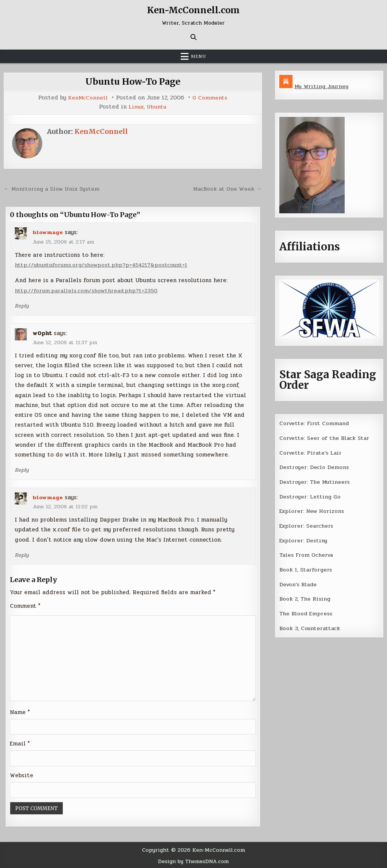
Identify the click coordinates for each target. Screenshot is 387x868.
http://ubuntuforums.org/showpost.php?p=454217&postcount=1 (104, 264)
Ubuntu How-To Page (133, 82)
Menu (198, 56)
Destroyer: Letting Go (310, 495)
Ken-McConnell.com (193, 10)
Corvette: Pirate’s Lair (311, 452)
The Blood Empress (306, 611)
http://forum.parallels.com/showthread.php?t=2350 (88, 289)
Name (20, 711)
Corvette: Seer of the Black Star (325, 438)
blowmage (48, 231)
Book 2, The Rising (305, 596)
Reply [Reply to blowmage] (22, 304)
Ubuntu (157, 106)
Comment (25, 604)
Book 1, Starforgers (306, 568)
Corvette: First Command (315, 423)
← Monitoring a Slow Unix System (53, 188)
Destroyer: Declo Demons (314, 466)
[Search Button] (193, 37)
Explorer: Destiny (304, 539)
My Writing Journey (322, 86)
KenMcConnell (88, 98)
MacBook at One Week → (227, 188)
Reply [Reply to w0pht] (22, 469)
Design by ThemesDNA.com (193, 860)
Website (22, 774)
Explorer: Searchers (307, 524)
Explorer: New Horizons (313, 510)
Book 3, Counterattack (310, 626)
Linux (136, 106)
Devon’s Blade (299, 582)
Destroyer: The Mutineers (315, 481)
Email (20, 742)
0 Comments (210, 98)
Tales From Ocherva (307, 553)
